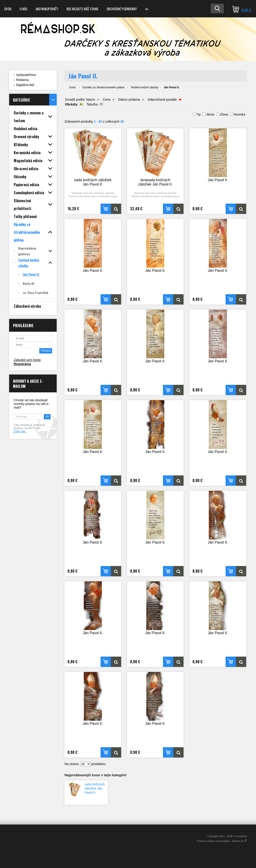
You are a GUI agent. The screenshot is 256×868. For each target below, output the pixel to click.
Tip (199, 114)
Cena (107, 100)
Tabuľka (92, 104)
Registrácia (22, 364)
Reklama (22, 80)
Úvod (8, 9)
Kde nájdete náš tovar (82, 9)
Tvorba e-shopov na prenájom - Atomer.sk (222, 841)
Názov (91, 100)
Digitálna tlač (25, 85)
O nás (24, 9)
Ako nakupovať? (47, 9)
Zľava (224, 114)
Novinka (239, 114)
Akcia (210, 114)
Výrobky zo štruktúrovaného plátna (103, 87)
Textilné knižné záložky (144, 87)
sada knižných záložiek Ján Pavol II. (95, 788)
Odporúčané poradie (162, 100)
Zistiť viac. (20, 431)
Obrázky (71, 104)
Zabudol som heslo (27, 360)
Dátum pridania (129, 100)
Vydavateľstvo (26, 75)
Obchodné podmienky (122, 9)
